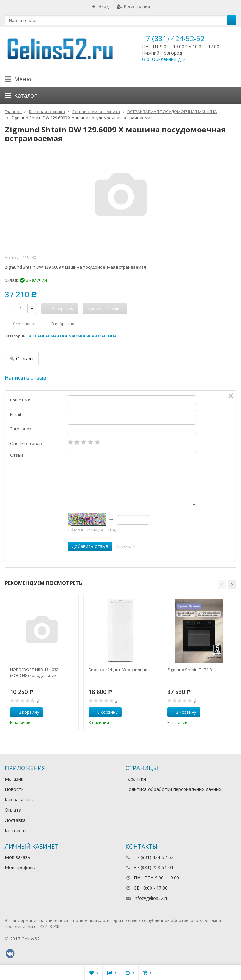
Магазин (14, 779)
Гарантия (136, 779)
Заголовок (21, 429)
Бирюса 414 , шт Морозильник (119, 670)
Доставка (15, 820)
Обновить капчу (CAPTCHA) (92, 530)
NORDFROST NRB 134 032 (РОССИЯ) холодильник (34, 672)
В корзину (25, 712)
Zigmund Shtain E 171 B (190, 670)
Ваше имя (20, 400)
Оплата (13, 810)
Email (15, 414)
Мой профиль (20, 867)
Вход (100, 6)
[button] (222, 585)
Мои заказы (18, 857)
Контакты (16, 830)
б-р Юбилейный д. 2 (164, 59)
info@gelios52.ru (151, 898)
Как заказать (19, 800)
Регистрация (133, 6)
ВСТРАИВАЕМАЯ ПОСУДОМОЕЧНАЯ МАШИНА (72, 336)
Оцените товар (26, 443)
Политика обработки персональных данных (173, 789)
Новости (14, 789)
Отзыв (17, 455)
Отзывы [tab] (22, 359)
